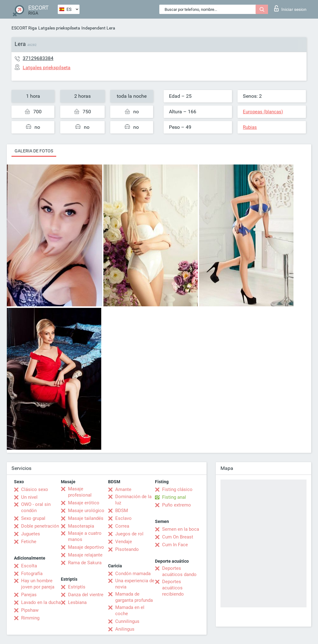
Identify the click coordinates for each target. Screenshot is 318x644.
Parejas (29, 595)
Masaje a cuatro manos (85, 536)
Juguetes (31, 534)
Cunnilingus (127, 621)
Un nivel (29, 497)
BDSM (122, 511)
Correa (122, 526)
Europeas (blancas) (263, 112)
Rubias (250, 127)
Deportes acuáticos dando (179, 571)
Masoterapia (81, 526)
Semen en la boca (181, 529)
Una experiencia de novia (135, 584)
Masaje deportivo (86, 547)
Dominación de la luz (133, 500)
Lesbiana (77, 602)
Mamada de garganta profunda (134, 597)
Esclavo (123, 518)
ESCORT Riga (24, 28)
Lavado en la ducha (41, 602)
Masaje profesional (80, 492)
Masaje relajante (85, 555)
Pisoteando (127, 549)
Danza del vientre (86, 595)
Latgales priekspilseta (59, 28)
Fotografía (32, 574)
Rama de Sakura (85, 563)
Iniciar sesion (290, 8)
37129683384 (38, 58)
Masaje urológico (86, 511)
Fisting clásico (177, 489)
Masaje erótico (84, 503)
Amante (123, 489)
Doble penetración (40, 526)
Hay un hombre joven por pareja (38, 584)
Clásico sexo (35, 489)
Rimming (30, 618)
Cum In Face (175, 545)
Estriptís (77, 587)
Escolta (29, 566)
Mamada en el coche (130, 610)
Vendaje (124, 542)
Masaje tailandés (86, 518)
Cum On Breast (178, 537)
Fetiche (29, 542)
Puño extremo (177, 505)
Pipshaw (30, 610)
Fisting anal (174, 497)
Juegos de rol (129, 534)
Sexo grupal (33, 518)
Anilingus (125, 629)
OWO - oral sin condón (36, 507)
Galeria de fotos (34, 151)
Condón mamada (133, 574)
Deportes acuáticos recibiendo (173, 588)
